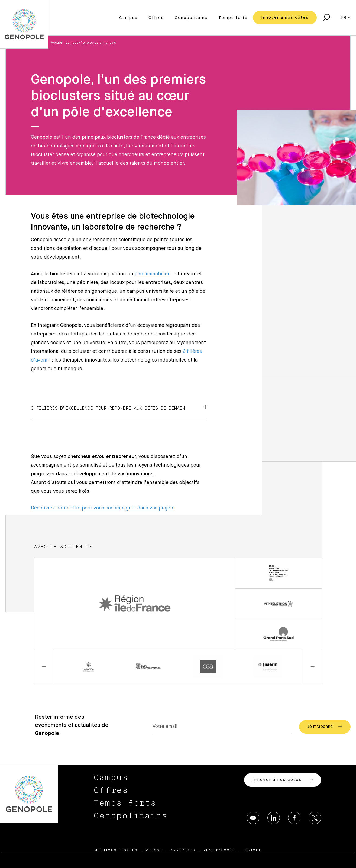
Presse (154, 851)
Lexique (253, 851)
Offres (156, 18)
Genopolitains (191, 18)
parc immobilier (152, 274)
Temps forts (233, 18)
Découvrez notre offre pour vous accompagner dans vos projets (103, 508)
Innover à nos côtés (285, 17)
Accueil (57, 43)
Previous (44, 667)
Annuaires (183, 851)
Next (312, 667)
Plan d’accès (219, 851)
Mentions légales (116, 851)
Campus (128, 18)
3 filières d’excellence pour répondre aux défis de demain (119, 408)
